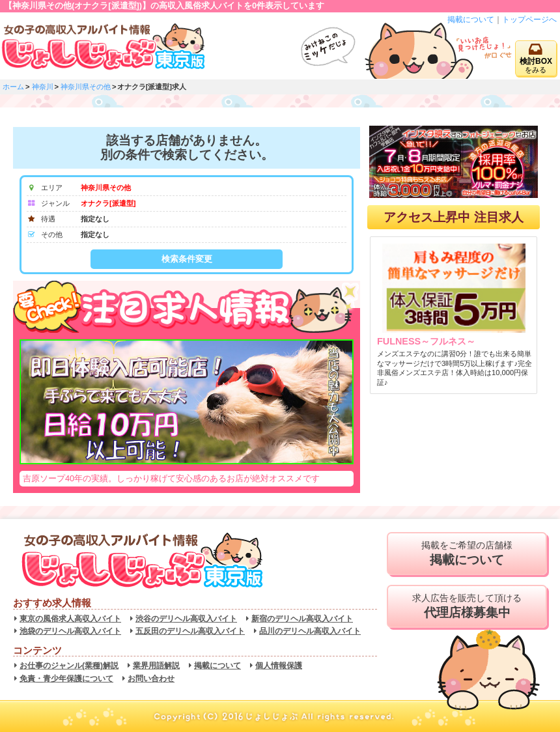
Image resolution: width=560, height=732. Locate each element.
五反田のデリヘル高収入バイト (190, 631)
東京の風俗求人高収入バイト (70, 619)
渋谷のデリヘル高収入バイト (186, 619)
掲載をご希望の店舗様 (467, 554)
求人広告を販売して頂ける (467, 606)
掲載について (471, 20)
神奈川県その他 (86, 87)
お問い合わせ (151, 679)
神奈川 (43, 87)
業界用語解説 (156, 666)
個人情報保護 (279, 666)
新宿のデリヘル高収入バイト (302, 619)
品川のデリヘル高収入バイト (310, 631)
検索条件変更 (187, 259)
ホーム (13, 87)
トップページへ (529, 20)
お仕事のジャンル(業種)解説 (69, 666)
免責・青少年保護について (66, 679)
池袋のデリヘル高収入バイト (70, 631)
